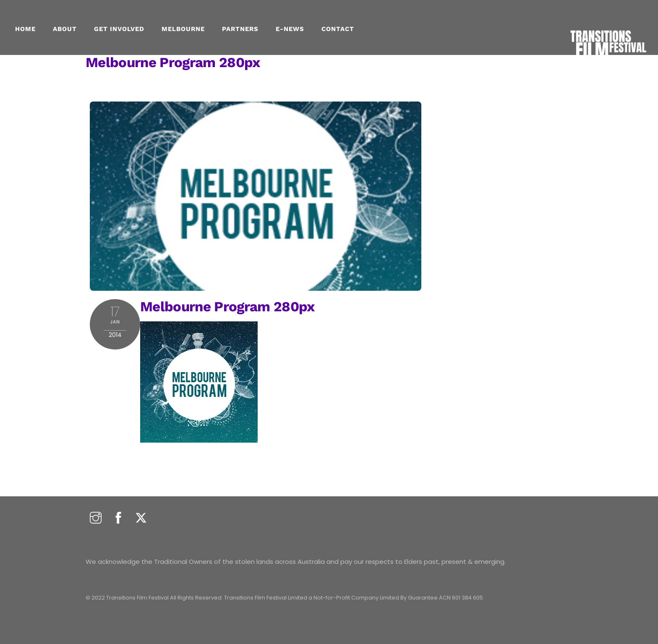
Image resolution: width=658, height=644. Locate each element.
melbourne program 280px (173, 62)
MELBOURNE (183, 29)
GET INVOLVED (119, 29)
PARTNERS (240, 29)
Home (25, 29)
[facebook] (118, 518)
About (65, 29)
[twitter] (141, 518)
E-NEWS (290, 29)
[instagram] (96, 518)
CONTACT (338, 29)
